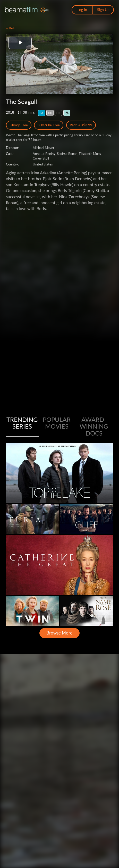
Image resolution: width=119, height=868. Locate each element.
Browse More (59, 633)
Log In (82, 10)
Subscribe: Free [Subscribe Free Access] (49, 125)
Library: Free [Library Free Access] (19, 125)
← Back (10, 28)
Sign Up (103, 10)
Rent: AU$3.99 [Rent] (81, 125)
